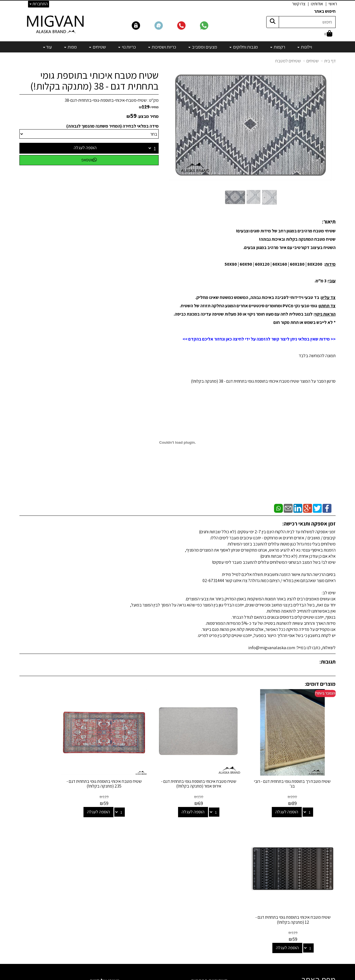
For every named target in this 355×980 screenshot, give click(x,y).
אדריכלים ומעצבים (103, 955)
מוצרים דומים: (320, 684)
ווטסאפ (89, 160)
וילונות (223, 843)
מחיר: (149, 107)
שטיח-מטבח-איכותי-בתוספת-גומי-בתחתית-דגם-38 (106, 100)
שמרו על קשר (105, 831)
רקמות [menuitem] (278, 47)
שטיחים (313, 61)
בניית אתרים (156, 976)
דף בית (330, 61)
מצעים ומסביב (216, 865)
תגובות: (328, 662)
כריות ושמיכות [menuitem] (162, 47)
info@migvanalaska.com (85, 865)
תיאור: (329, 222)
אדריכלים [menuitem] (328, 860)
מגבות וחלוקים (216, 858)
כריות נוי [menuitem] (127, 47)
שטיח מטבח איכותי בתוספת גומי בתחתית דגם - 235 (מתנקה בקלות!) (137, 770)
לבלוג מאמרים (107, 940)
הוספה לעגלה (85, 148)
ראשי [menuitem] (333, 4)
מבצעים (221, 910)
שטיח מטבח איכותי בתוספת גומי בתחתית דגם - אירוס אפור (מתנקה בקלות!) (218, 773)
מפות (223, 895)
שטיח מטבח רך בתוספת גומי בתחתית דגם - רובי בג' (299, 770)
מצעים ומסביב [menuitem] (203, 47)
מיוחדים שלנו (217, 903)
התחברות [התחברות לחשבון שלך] (39, 4)
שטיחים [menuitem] (97, 47)
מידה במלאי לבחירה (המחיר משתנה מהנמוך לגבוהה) (112, 126)
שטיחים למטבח (288, 61)
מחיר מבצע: (148, 116)
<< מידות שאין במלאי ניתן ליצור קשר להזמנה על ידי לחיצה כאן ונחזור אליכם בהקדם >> (259, 339)
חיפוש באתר (325, 11)
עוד (47, 47)
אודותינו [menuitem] (317, 4)
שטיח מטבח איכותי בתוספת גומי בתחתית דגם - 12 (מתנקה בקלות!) (56, 770)
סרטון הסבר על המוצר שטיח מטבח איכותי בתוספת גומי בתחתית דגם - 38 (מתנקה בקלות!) (263, 381)
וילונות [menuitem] (305, 47)
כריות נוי (221, 880)
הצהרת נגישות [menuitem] (324, 866)
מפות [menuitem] (70, 47)
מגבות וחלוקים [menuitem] (244, 47)
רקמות (222, 850)
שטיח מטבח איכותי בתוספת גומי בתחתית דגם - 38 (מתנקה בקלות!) (94, 81)
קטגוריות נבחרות (209, 831)
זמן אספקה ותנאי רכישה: (309, 524)
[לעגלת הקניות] (328, 34)
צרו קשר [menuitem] (299, 4)
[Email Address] (223, 920)
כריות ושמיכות (216, 873)
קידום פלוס (171, 976)
